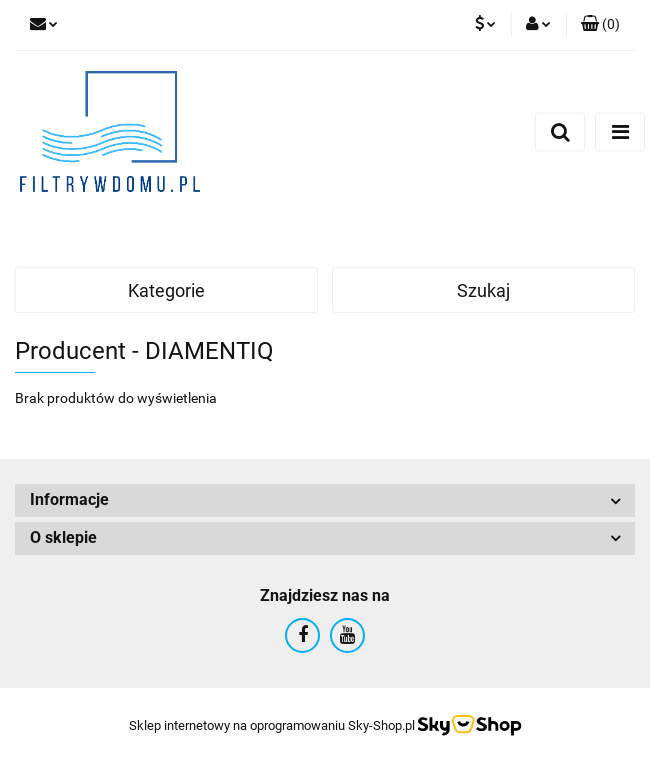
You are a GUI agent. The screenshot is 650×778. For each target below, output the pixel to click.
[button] (600, 25)
